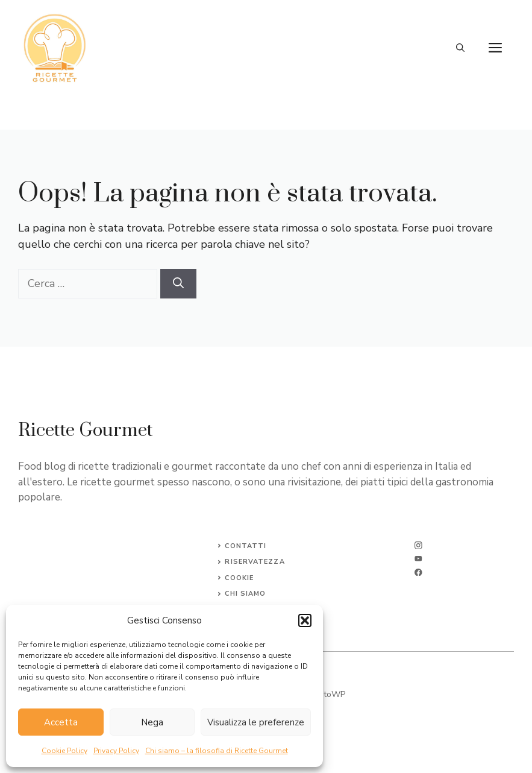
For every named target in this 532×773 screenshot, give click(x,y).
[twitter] (418, 559)
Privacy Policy (116, 751)
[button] (305, 620)
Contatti (246, 546)
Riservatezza (255, 562)
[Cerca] (178, 284)
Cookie (239, 578)
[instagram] (418, 545)
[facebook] (418, 573)
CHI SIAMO (245, 594)
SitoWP (331, 694)
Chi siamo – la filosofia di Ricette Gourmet (217, 751)
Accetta (61, 722)
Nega (152, 722)
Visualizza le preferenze (256, 722)
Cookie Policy (64, 751)
